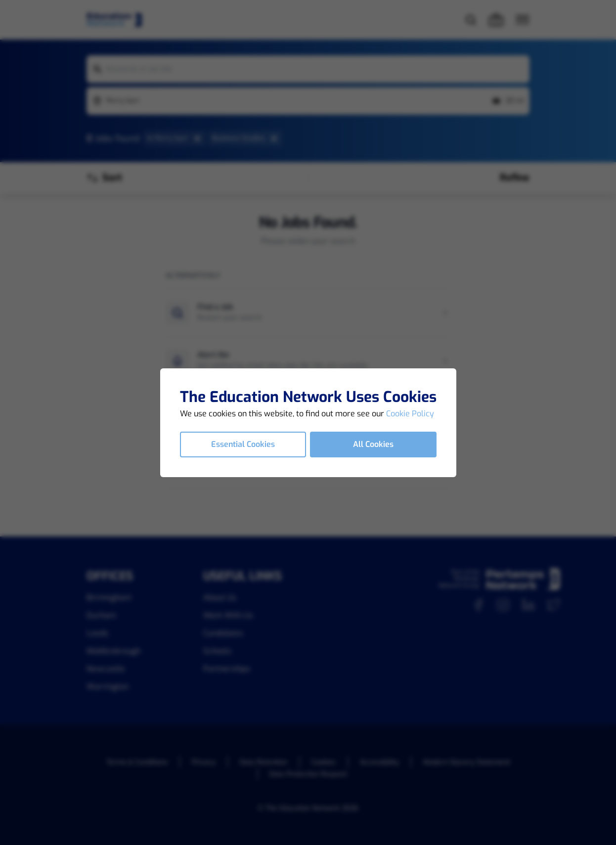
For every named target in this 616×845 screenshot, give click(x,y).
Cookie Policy (410, 414)
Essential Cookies (243, 444)
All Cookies (373, 444)
